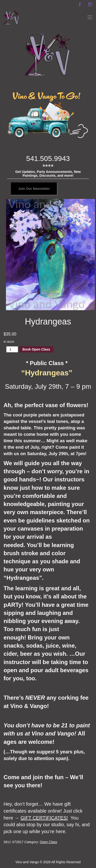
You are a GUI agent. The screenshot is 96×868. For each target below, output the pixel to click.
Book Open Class (36, 349)
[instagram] (90, 5)
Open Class (48, 842)
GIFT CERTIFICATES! (44, 818)
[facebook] (80, 5)
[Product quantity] (12, 349)
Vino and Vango (27, 862)
